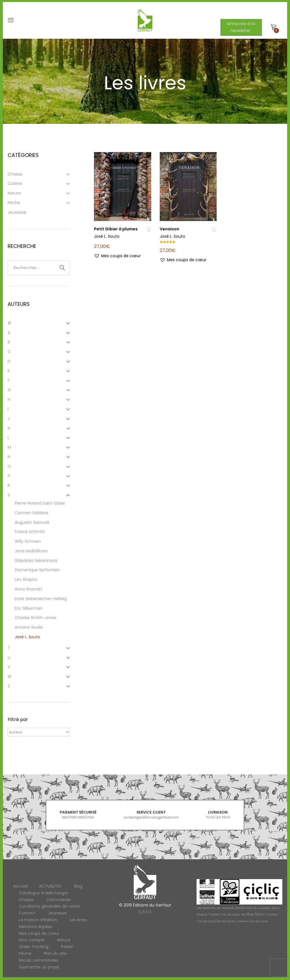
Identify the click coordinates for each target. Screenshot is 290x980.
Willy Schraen (28, 541)
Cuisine (15, 183)
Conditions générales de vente (49, 906)
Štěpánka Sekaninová (36, 561)
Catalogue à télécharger (43, 893)
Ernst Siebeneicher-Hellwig (41, 599)
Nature (14, 193)
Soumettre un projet (39, 967)
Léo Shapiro (26, 579)
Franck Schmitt (30, 532)
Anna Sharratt (28, 589)
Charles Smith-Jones (36, 618)
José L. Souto (107, 236)
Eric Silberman (29, 608)
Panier (67, 947)
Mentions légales (36, 927)
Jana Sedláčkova (31, 551)
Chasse (15, 174)
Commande (58, 900)
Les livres (78, 920)
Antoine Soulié (29, 627)
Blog (78, 886)
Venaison (169, 229)
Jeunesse (17, 212)
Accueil (21, 886)
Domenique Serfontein (37, 570)
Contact (27, 913)
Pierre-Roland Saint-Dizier (40, 503)
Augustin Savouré (32, 522)
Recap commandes (39, 960)
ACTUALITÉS (50, 886)
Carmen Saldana (31, 513)
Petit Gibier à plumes (116, 229)
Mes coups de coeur (39, 933)
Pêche (14, 203)
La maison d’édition (38, 920)
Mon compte (32, 940)
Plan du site (55, 953)
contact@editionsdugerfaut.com (151, 817)
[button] (117, 256)
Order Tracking (34, 947)
